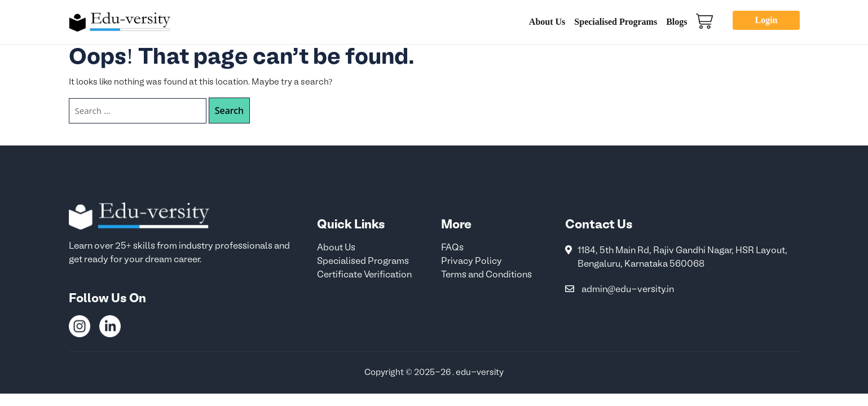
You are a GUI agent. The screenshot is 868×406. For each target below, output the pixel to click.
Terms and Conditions (486, 275)
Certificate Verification (364, 275)
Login (766, 20)
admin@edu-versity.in (628, 290)
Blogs (677, 22)
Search (229, 111)
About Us (547, 22)
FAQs (452, 248)
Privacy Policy (472, 262)
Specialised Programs (616, 22)
